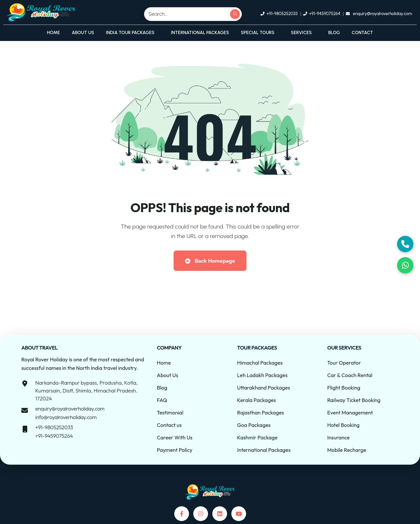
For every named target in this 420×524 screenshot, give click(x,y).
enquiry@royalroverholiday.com (70, 409)
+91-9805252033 (54, 427)
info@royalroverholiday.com (66, 417)
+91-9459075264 (54, 436)
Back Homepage (210, 261)
